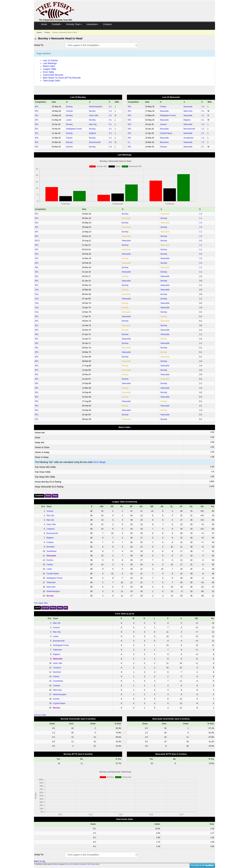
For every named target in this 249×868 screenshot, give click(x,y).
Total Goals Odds (51, 81)
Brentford (51, 547)
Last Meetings (50, 63)
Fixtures (47, 32)
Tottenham (51, 582)
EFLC (37, 241)
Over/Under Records (53, 75)
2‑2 (110, 115)
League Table (50, 69)
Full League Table (41, 603)
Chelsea (163, 147)
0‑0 (110, 142)
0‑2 (110, 133)
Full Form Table (40, 715)
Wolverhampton (96, 107)
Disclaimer (83, 864)
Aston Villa (94, 115)
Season (39, 32)
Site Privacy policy (93, 864)
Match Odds (49, 66)
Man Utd (50, 520)
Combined (39, 496)
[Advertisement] (148, 8)
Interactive (93, 24)
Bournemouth (95, 142)
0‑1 (110, 107)
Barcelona (164, 142)
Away (55, 496)
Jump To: (39, 45)
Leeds (69, 120)
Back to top (40, 861)
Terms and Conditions (72, 864)
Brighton (93, 133)
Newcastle (188, 107)
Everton (69, 147)
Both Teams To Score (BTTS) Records (62, 78)
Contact (108, 24)
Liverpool (51, 529)
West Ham (188, 111)
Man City (93, 124)
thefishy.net (56, 864)
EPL (37, 107)
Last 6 (37, 608)
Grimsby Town (74, 24)
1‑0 (110, 111)
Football (57, 24)
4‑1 (110, 129)
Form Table (48, 72)
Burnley (69, 107)
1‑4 (201, 223)
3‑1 (110, 120)
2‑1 (203, 133)
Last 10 (45, 608)
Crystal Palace (166, 133)
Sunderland (188, 138)
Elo (66, 608)
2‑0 (110, 147)
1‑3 (201, 214)
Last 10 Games (50, 60)
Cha (37, 290)
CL (129, 142)
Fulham (69, 138)
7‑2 (203, 142)
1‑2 (203, 129)
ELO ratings (100, 462)
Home (44, 24)
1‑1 (203, 115)
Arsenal (69, 111)
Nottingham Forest (74, 129)
